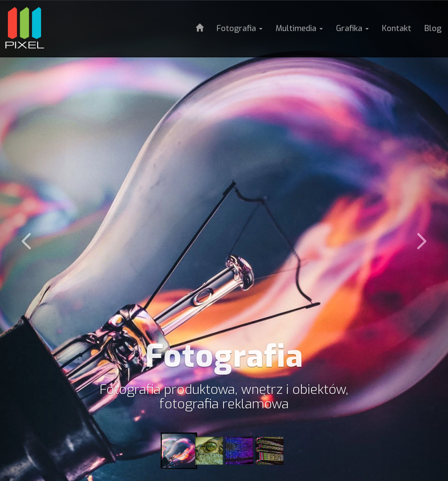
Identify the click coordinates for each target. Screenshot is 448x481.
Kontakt (397, 28)
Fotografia (240, 28)
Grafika (352, 28)
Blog (433, 28)
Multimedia (299, 28)
